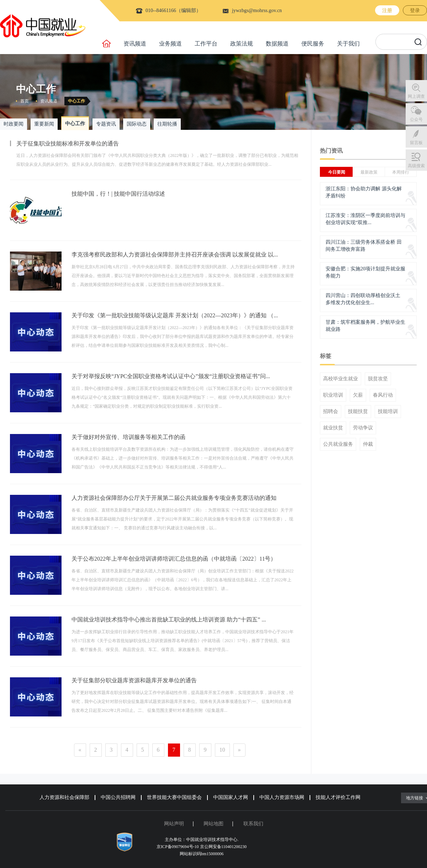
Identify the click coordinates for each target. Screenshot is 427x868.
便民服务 (313, 44)
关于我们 (348, 44)
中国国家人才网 (231, 797)
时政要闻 (14, 124)
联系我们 (253, 824)
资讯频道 (135, 44)
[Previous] (80, 750)
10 (222, 750)
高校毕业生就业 (341, 379)
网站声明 (174, 824)
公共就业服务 (338, 444)
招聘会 (331, 412)
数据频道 (277, 44)
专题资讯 (106, 124)
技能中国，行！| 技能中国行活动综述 (118, 194)
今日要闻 (337, 172)
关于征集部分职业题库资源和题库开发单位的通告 (134, 680)
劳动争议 (363, 428)
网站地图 (213, 824)
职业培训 (333, 395)
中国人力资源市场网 (282, 797)
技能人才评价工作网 (338, 797)
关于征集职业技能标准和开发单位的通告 (68, 144)
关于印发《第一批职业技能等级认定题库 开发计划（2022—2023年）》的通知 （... (175, 315)
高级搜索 (416, 166)
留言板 (416, 143)
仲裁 (368, 444)
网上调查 (416, 96)
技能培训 (388, 412)
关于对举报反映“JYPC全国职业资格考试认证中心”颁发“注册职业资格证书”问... (171, 376)
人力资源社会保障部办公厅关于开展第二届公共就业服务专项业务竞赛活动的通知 (174, 498)
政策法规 (242, 44)
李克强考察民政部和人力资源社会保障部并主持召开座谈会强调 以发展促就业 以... (175, 255)
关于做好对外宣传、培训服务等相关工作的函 (128, 437)
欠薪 (358, 395)
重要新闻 (44, 124)
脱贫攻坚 (378, 379)
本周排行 (401, 172)
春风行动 (383, 395)
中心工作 (77, 101)
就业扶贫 (333, 428)
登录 (415, 10)
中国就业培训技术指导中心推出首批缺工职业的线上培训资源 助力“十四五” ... (169, 620)
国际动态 (137, 124)
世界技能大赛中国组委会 (174, 797)
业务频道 (170, 44)
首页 (25, 101)
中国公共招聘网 (118, 797)
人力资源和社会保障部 (64, 797)
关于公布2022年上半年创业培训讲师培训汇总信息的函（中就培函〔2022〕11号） (174, 559)
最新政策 (369, 172)
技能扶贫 (358, 412)
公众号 (416, 120)
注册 (387, 10)
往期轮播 (167, 124)
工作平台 (206, 44)
